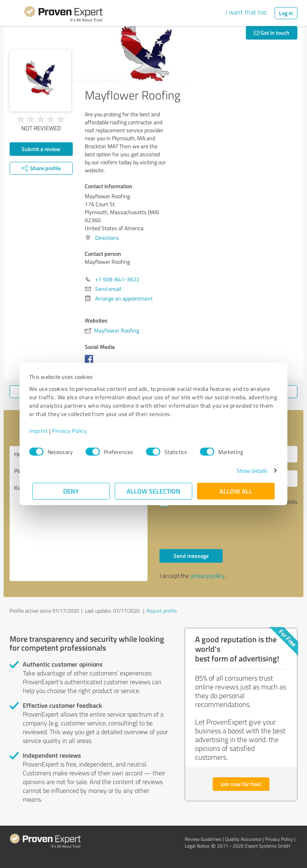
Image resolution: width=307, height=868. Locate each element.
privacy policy (208, 576)
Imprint (42, 431)
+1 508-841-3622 (117, 279)
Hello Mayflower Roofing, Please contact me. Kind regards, (79, 514)
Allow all (236, 491)
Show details (249, 471)
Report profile (162, 611)
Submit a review (41, 149)
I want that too (246, 12)
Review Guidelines (203, 839)
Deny (71, 491)
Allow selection (153, 491)
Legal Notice (197, 846)
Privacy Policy (73, 431)
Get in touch (272, 33)
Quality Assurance (243, 839)
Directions (107, 238)
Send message (191, 556)
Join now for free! (241, 784)
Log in (286, 13)
